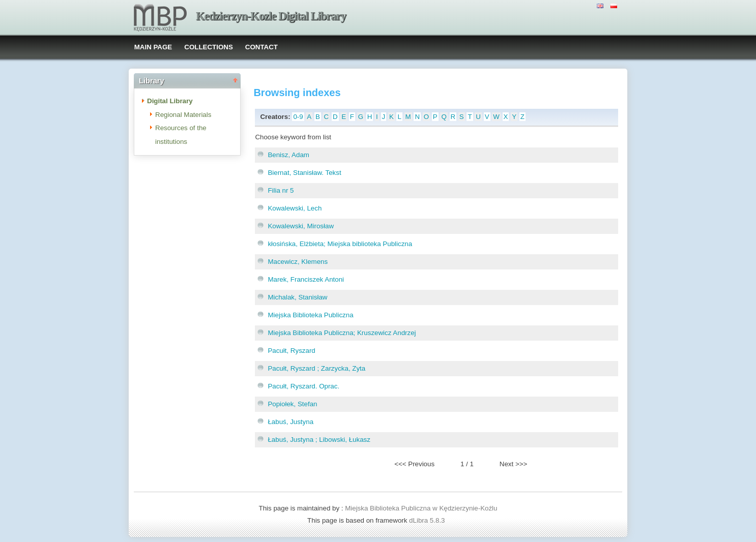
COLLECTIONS (209, 47)
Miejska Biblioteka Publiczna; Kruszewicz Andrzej (342, 333)
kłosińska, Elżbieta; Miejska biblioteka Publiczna (340, 244)
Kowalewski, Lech (295, 208)
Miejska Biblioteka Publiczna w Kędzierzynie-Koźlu (421, 508)
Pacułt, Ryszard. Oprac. (303, 386)
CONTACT (261, 47)
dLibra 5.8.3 (428, 520)
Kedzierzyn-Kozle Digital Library (271, 16)
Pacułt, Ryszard (291, 351)
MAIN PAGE (153, 47)
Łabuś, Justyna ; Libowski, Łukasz (319, 440)
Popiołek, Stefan (292, 404)
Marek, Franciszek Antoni (306, 279)
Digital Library (170, 101)
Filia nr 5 (281, 190)
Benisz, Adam (288, 155)
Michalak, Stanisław (297, 297)
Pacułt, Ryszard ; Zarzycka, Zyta (316, 368)
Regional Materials (183, 115)
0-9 (298, 117)
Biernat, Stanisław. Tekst (304, 173)
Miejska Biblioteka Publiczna (310, 315)
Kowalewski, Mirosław (301, 226)
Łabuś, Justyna (290, 422)
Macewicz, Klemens (298, 262)
